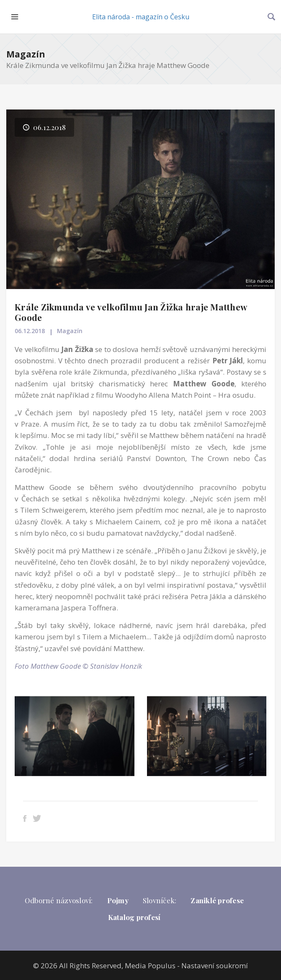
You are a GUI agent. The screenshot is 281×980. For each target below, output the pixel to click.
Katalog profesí (134, 917)
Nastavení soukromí (215, 966)
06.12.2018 (30, 331)
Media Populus (150, 966)
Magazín (26, 54)
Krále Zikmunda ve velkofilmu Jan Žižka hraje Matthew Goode (131, 312)
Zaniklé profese (217, 900)
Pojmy (118, 900)
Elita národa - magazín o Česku (141, 17)
